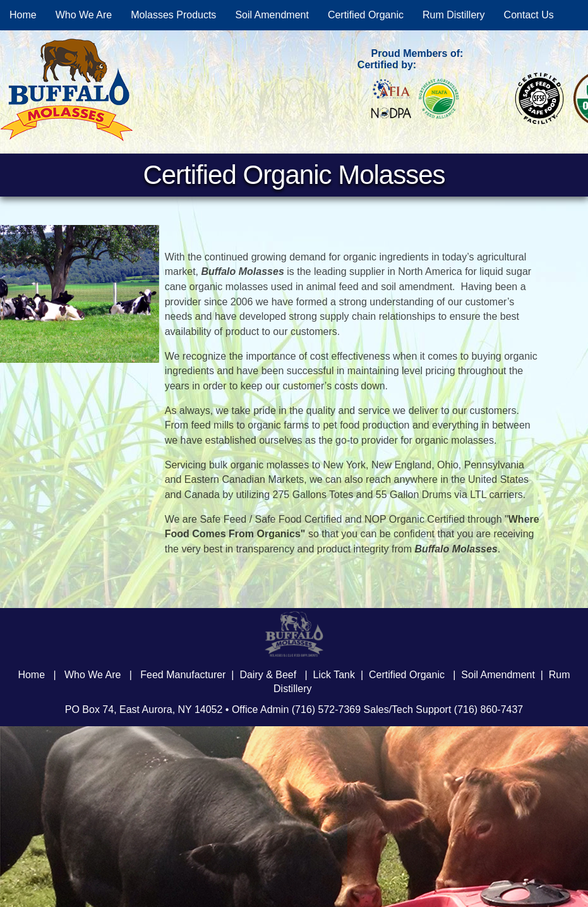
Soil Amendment (272, 15)
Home (23, 15)
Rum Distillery (454, 15)
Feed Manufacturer (183, 675)
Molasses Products (173, 15)
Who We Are (84, 15)
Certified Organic (366, 15)
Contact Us (529, 15)
